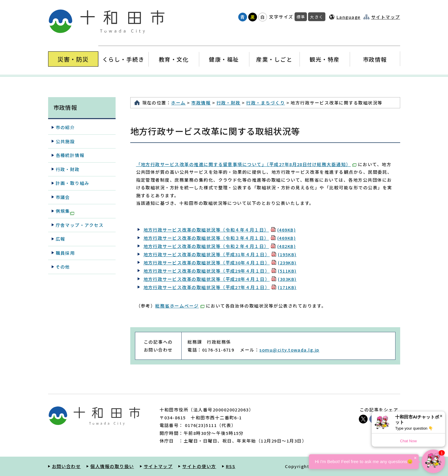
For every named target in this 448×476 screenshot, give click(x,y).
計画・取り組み (73, 183)
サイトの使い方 (199, 466)
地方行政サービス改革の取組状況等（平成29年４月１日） (220, 271)
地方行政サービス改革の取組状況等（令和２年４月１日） (220, 246)
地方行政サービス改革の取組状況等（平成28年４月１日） (220, 279)
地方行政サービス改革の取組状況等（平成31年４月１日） (220, 254)
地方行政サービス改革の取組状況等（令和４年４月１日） (220, 230)
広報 (61, 239)
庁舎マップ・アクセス (80, 225)
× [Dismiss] (441, 416)
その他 (63, 267)
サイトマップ (386, 17)
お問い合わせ (66, 466)
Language (349, 17)
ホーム (178, 103)
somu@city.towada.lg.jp (289, 350)
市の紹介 (65, 127)
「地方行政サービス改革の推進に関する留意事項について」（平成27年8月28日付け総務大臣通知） (246, 164)
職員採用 (65, 253)
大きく (317, 17)
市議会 (63, 197)
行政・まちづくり (266, 103)
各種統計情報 (70, 155)
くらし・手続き (123, 59)
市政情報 (375, 59)
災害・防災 (73, 59)
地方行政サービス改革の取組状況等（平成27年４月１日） (220, 287)
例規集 (65, 211)
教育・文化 (174, 59)
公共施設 (65, 141)
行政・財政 (229, 103)
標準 (301, 17)
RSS (231, 466)
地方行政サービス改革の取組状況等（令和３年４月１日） (220, 238)
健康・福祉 (224, 59)
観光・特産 (325, 59)
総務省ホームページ (180, 306)
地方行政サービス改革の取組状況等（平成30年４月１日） (220, 263)
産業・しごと (274, 59)
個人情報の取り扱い (112, 466)
